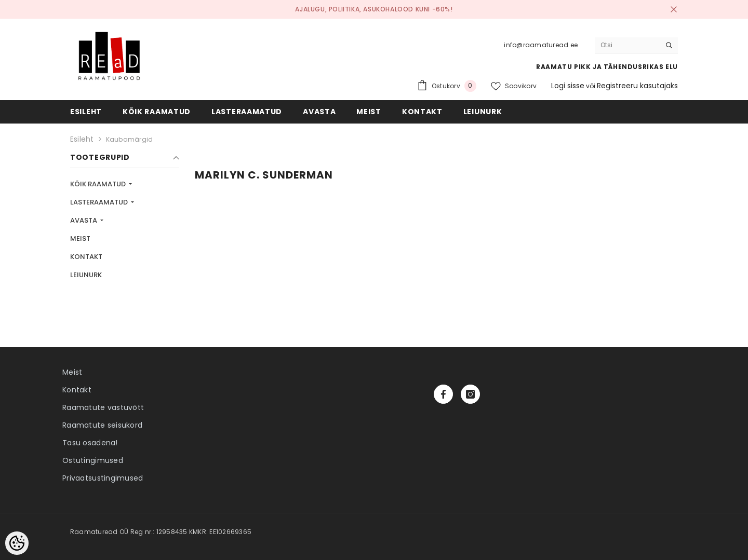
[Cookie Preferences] (17, 543)
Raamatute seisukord (102, 425)
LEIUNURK (86, 275)
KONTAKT (86, 257)
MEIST (80, 238)
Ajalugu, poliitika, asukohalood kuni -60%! (374, 9)
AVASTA (84, 220)
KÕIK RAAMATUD (99, 184)
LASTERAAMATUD (100, 202)
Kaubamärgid (130, 139)
